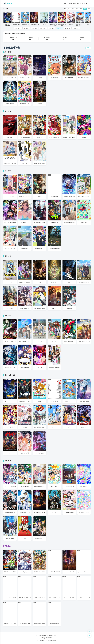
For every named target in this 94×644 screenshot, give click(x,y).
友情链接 (39, 635)
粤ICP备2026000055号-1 (47, 638)
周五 (81, 9)
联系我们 (50, 635)
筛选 (88, 48)
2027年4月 (26, 28)
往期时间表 (76, 3)
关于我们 (82, 3)
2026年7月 (51, 28)
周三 (73, 9)
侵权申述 (55, 635)
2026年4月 (60, 28)
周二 (69, 9)
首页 (65, 3)
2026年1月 (68, 28)
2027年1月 (34, 28)
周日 (89, 9)
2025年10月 (76, 28)
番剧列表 (70, 3)
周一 (65, 9)
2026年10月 (43, 28)
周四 (77, 9)
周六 (85, 9)
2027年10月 (18, 28)
